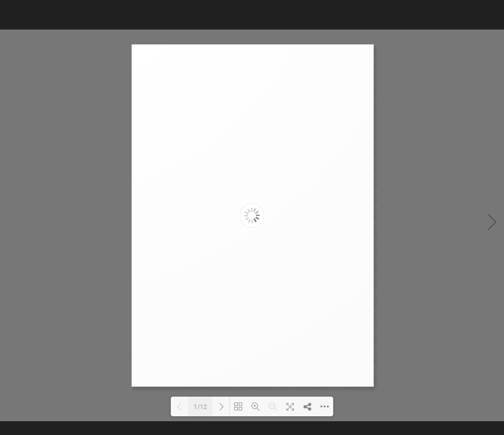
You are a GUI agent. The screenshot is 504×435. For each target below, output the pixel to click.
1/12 (200, 407)
